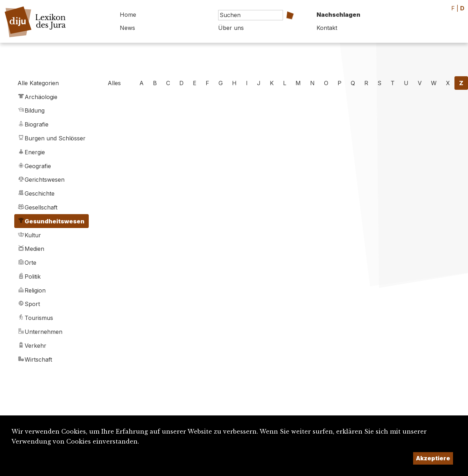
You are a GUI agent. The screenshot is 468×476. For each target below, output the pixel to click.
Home (128, 15)
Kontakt (327, 28)
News (127, 28)
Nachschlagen (338, 15)
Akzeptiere (433, 458)
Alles (114, 83)
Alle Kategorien (38, 83)
